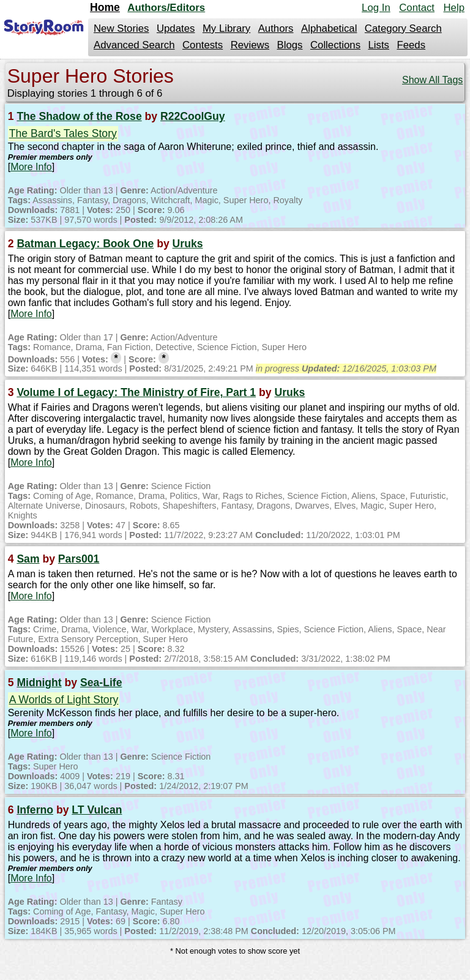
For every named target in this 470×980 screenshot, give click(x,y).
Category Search (403, 28)
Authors (276, 28)
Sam (28, 559)
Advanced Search (134, 45)
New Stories (121, 28)
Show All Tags (432, 80)
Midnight (39, 683)
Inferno (35, 810)
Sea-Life (101, 683)
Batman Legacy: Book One (85, 244)
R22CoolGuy (193, 116)
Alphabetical (329, 28)
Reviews (250, 45)
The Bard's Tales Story (63, 133)
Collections (335, 45)
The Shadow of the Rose (79, 116)
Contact (417, 8)
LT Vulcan (97, 810)
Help (454, 8)
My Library (226, 28)
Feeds (411, 45)
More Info (31, 167)
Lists (379, 45)
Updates (176, 28)
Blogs (290, 45)
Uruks (188, 244)
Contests (203, 45)
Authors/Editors (166, 8)
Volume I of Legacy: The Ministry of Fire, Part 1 (136, 392)
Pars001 (79, 559)
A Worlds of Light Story (64, 700)
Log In (376, 8)
